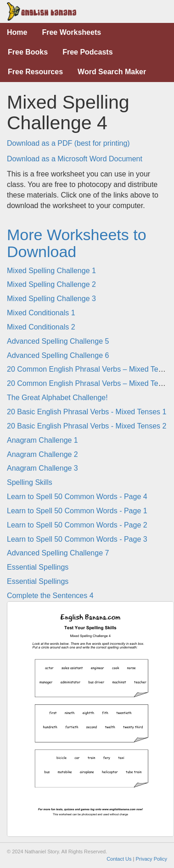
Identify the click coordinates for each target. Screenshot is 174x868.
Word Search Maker (112, 72)
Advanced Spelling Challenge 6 (58, 355)
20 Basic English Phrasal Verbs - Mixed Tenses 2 (87, 426)
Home (17, 32)
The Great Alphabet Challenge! (57, 398)
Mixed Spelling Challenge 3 (51, 299)
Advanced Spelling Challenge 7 (58, 553)
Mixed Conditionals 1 (41, 313)
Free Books (28, 52)
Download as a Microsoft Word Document (75, 159)
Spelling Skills (30, 482)
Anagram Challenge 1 (42, 440)
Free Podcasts (87, 52)
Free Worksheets (71, 32)
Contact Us (119, 859)
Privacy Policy (152, 859)
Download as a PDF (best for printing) (68, 143)
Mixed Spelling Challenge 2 (51, 284)
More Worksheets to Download (77, 243)
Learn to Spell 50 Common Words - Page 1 (77, 511)
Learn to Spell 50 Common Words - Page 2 (77, 525)
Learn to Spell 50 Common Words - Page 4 (77, 497)
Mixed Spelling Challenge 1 (51, 271)
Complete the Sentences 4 (50, 596)
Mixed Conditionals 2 (41, 327)
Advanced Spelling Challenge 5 (58, 341)
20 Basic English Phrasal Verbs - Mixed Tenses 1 (87, 412)
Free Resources (35, 72)
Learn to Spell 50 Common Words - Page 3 (77, 539)
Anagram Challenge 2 (42, 454)
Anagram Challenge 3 (42, 468)
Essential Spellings (38, 567)
